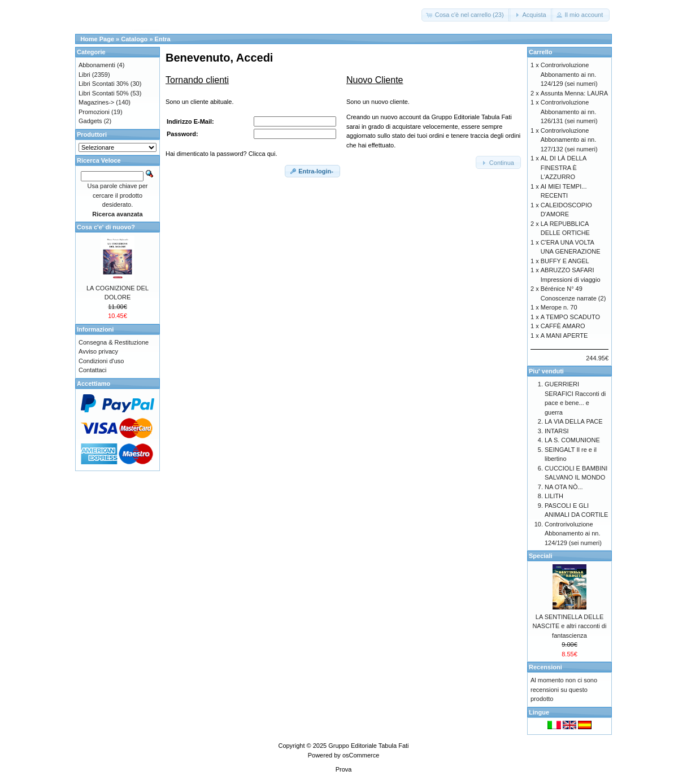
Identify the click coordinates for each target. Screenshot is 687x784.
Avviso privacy (98, 351)
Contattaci (93, 370)
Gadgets (90, 121)
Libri (84, 75)
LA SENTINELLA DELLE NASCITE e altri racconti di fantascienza (570, 626)
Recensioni (545, 667)
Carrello (541, 52)
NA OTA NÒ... (564, 487)
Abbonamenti (97, 65)
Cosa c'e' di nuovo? (106, 227)
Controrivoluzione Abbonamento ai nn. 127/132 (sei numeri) (569, 140)
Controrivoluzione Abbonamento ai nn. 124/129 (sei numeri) (569, 74)
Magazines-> (96, 102)
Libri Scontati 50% (104, 93)
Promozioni (94, 112)
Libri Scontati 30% (104, 84)
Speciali (541, 556)
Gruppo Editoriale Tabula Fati (368, 746)
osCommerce (361, 755)
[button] (466, 15)
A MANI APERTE (564, 336)
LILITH (554, 496)
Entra (163, 39)
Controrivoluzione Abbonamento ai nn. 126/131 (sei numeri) (569, 112)
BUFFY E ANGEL (565, 261)
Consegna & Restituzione (114, 342)
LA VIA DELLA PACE (574, 421)
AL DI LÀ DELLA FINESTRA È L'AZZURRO (564, 167)
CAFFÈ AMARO (563, 326)
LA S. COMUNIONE (572, 440)
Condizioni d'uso (101, 361)
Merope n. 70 (559, 307)
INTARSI (557, 431)
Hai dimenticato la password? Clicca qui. (221, 154)
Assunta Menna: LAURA (574, 93)
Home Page (97, 39)
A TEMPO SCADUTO (570, 317)
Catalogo (134, 39)
